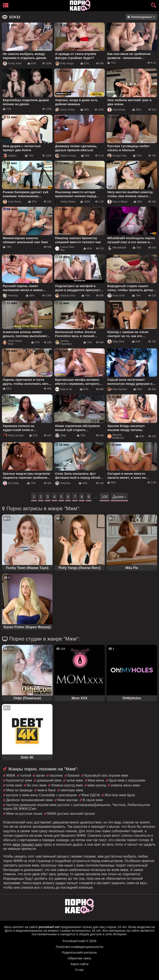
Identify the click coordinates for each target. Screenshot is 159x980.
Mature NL (64, 389)
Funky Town (12, 63)
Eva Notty (11, 483)
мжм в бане (47, 790)
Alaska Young (65, 156)
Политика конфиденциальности (79, 947)
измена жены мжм (125, 785)
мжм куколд (97, 785)
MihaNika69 (117, 248)
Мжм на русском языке (24, 814)
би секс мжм (37, 785)
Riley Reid (116, 342)
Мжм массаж (68, 800)
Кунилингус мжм (19, 780)
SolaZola (63, 483)
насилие (56, 775)
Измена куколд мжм (67, 785)
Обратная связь (79, 958)
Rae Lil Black (117, 202)
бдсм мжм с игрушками (127, 780)
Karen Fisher (65, 110)
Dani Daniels (117, 389)
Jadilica (10, 156)
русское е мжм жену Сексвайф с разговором (42, 795)
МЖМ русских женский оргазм (71, 814)
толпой (26, 775)
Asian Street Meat (12, 342)
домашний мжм (49, 780)
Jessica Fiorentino (63, 342)
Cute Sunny (12, 202)
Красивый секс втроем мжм (106, 775)
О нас (80, 970)
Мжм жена (96, 780)
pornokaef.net (49, 927)
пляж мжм (14, 785)
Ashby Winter (65, 202)
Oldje (61, 435)
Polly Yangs (64, 63)
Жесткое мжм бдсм (120, 795)
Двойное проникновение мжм (29, 800)
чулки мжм (74, 780)
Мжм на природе (19, 790)
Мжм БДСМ (91, 795)
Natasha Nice (65, 296)
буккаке (74, 775)
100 (105, 497)
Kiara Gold (116, 296)
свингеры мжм (72, 790)
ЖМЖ (11, 775)
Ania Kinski (116, 110)
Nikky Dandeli (13, 435)
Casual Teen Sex (65, 249)
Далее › (119, 497)
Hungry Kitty (117, 156)
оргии (40, 775)
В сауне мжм (93, 800)
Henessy (10, 296)
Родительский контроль (80, 952)
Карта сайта (80, 964)
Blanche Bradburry (116, 436)
